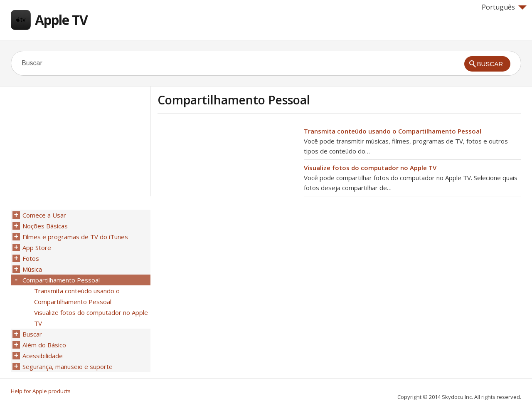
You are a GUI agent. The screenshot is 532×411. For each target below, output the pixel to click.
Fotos (31, 258)
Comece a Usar (44, 215)
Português (504, 7)
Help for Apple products (41, 391)
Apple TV (61, 20)
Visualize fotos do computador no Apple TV (370, 168)
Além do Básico (44, 345)
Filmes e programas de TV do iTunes (75, 237)
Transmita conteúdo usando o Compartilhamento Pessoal (393, 131)
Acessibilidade (43, 356)
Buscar (32, 334)
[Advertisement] (227, 184)
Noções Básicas (45, 226)
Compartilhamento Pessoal (61, 280)
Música (32, 269)
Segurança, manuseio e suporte (68, 366)
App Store (37, 248)
